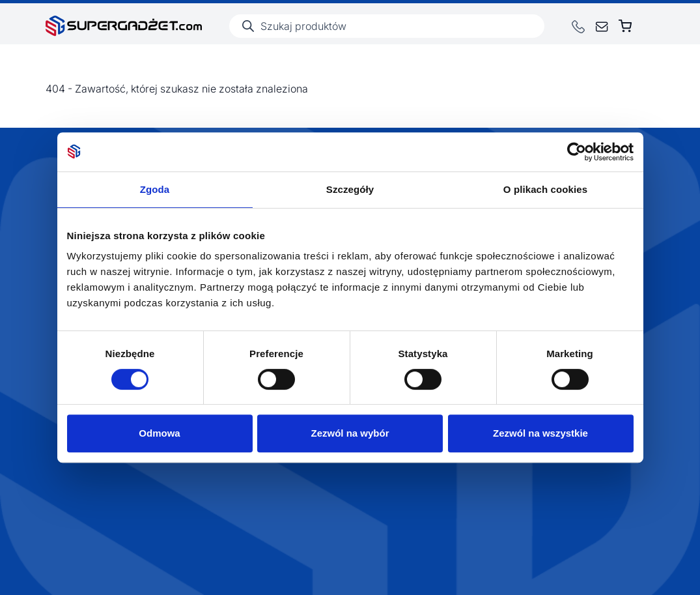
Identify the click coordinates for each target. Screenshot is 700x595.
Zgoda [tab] (155, 189)
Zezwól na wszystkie (540, 433)
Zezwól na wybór (350, 433)
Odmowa (159, 433)
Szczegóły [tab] (350, 189)
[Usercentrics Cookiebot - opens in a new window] (577, 152)
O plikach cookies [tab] (545, 189)
